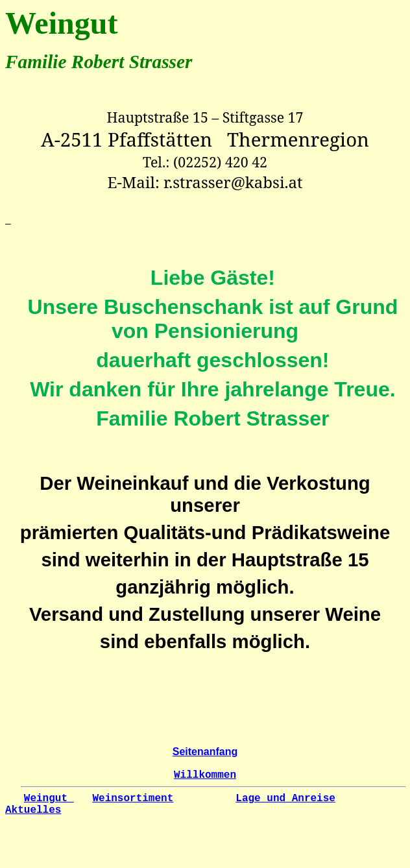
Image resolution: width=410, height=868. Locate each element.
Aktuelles (33, 810)
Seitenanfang (205, 752)
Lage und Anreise (285, 799)
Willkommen (205, 775)
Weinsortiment (133, 799)
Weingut (49, 799)
